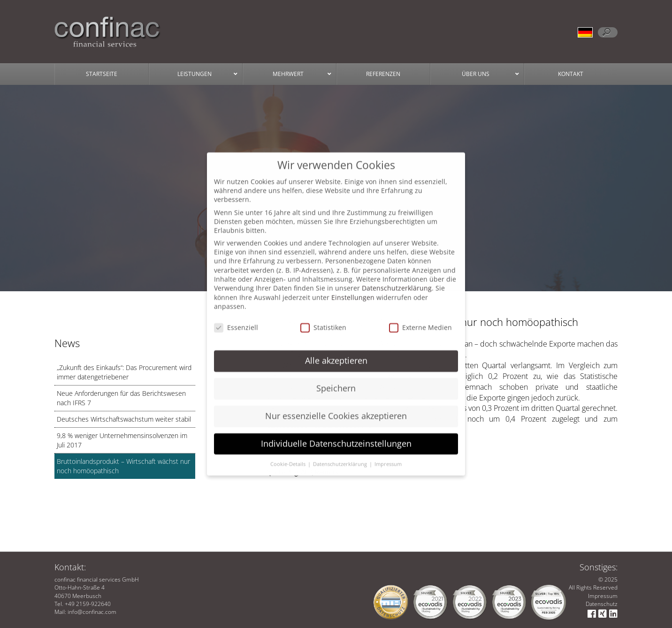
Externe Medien (420, 317)
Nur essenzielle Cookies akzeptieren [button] (336, 405)
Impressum (603, 596)
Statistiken (323, 317)
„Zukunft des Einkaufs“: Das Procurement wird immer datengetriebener (124, 372)
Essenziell (236, 317)
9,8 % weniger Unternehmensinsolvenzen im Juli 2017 (122, 440)
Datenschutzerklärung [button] (341, 453)
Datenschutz (602, 604)
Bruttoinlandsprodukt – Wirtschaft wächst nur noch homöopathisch (123, 466)
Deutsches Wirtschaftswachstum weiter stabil (124, 419)
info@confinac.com (92, 612)
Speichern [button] (336, 377)
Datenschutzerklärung (397, 277)
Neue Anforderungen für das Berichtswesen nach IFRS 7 (121, 398)
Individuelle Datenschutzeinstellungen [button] (336, 432)
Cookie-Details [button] (289, 453)
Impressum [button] (388, 453)
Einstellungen (353, 287)
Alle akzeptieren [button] (336, 349)
